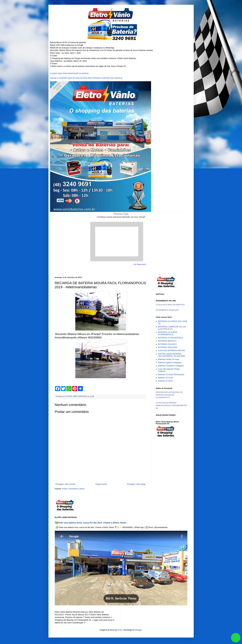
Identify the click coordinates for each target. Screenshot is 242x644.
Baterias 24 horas (166, 378)
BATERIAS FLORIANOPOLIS (171, 338)
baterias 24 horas (166, 381)
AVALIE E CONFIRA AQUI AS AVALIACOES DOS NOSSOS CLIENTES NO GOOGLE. (87, 78)
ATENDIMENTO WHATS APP (167, 310)
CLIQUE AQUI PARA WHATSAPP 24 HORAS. (70, 74)
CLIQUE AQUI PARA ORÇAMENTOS (170, 305)
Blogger (139, 630)
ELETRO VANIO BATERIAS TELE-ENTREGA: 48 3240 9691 (172, 355)
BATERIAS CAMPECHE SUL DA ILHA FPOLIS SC (172, 328)
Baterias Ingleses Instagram (170, 363)
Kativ (120, 630)
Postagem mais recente (66, 484)
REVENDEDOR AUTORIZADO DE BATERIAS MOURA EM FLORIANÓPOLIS (169, 395)
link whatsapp (236, 638)
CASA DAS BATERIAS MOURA (172, 351)
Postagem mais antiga (136, 484)
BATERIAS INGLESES (168, 347)
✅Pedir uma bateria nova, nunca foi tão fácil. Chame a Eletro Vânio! (91, 523)
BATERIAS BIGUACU (167, 341)
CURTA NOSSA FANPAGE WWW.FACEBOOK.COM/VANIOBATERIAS (171, 405)
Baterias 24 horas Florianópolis (171, 375)
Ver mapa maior (140, 264)
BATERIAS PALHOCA (167, 344)
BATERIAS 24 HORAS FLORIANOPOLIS (168, 333)
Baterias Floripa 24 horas (169, 359)
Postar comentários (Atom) (73, 489)
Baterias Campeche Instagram (171, 366)
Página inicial (101, 484)
